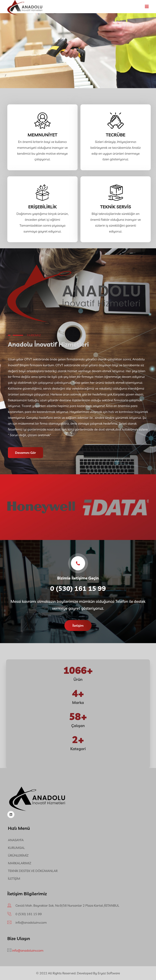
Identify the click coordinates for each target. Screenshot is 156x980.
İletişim (78, 625)
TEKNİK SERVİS (116, 207)
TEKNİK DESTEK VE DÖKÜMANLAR (33, 871)
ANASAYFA (16, 840)
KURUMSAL (16, 848)
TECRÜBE (116, 135)
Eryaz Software (109, 973)
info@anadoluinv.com (31, 922)
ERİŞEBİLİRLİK (42, 207)
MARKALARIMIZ (19, 863)
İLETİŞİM (14, 878)
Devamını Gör (25, 453)
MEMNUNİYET (42, 135)
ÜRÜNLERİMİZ (18, 855)
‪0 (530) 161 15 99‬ (29, 914)
